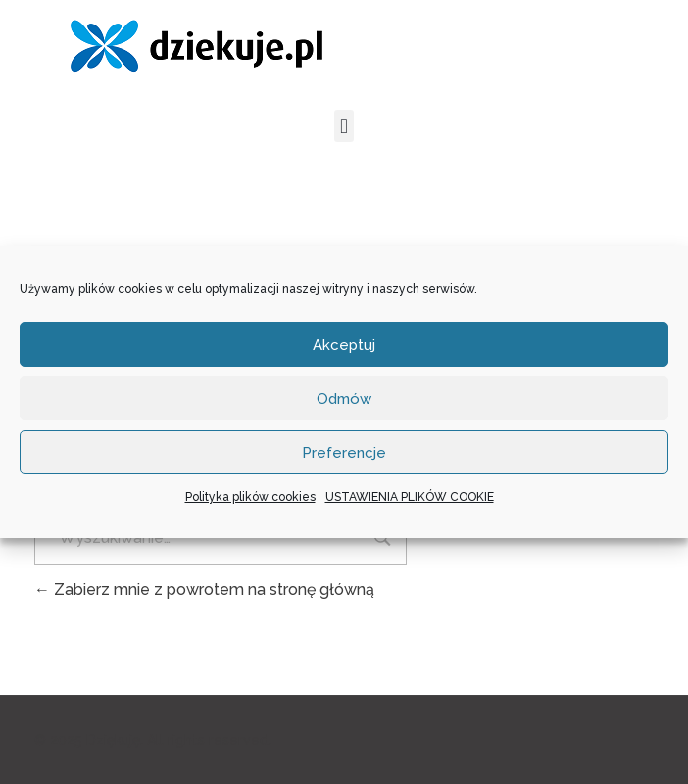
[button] (344, 126)
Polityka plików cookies (250, 497)
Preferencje (344, 453)
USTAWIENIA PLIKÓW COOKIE (410, 497)
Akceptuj (344, 345)
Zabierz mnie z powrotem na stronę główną (204, 589)
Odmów (344, 399)
